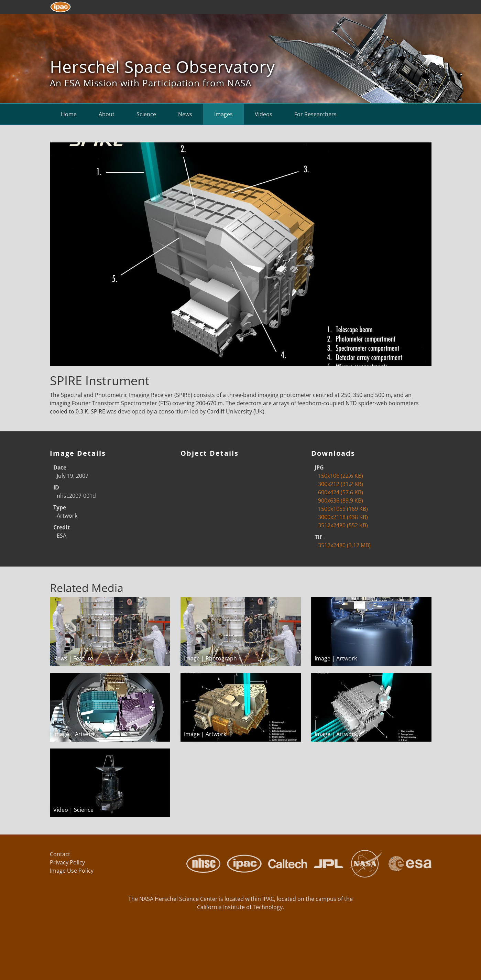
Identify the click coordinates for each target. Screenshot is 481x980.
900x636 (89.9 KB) (341, 500)
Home (69, 114)
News (185, 114)
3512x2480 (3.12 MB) (344, 545)
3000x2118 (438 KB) (343, 517)
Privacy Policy (67, 862)
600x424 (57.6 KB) (341, 492)
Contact (60, 854)
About (107, 114)
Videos (264, 114)
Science (146, 114)
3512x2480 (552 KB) (343, 525)
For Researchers (315, 114)
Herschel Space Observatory (162, 67)
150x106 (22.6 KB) (341, 476)
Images (223, 114)
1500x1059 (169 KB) (343, 509)
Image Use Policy (72, 871)
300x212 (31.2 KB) (341, 484)
